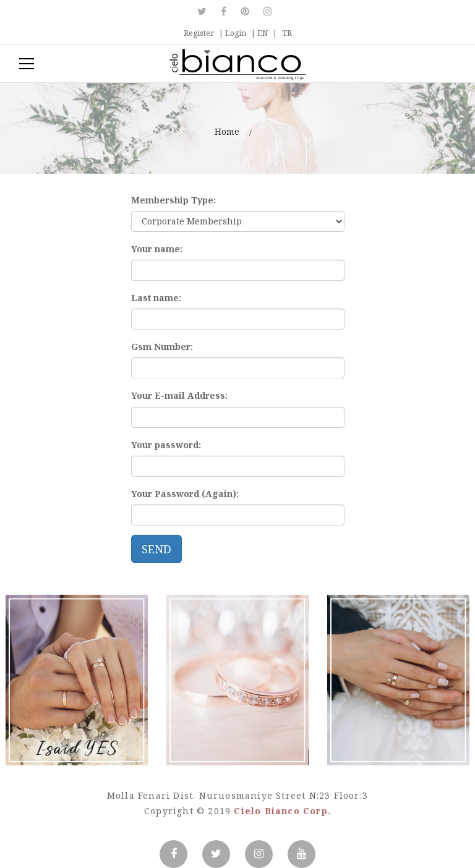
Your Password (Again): (185, 494)
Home (227, 131)
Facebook (224, 11)
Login (236, 33)
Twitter (205, 11)
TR (287, 33)
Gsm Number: (162, 347)
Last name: (156, 298)
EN (263, 33)
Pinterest (245, 11)
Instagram (268, 11)
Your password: (166, 445)
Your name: (157, 249)
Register (199, 33)
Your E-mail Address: (179, 395)
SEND (156, 549)
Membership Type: (173, 200)
